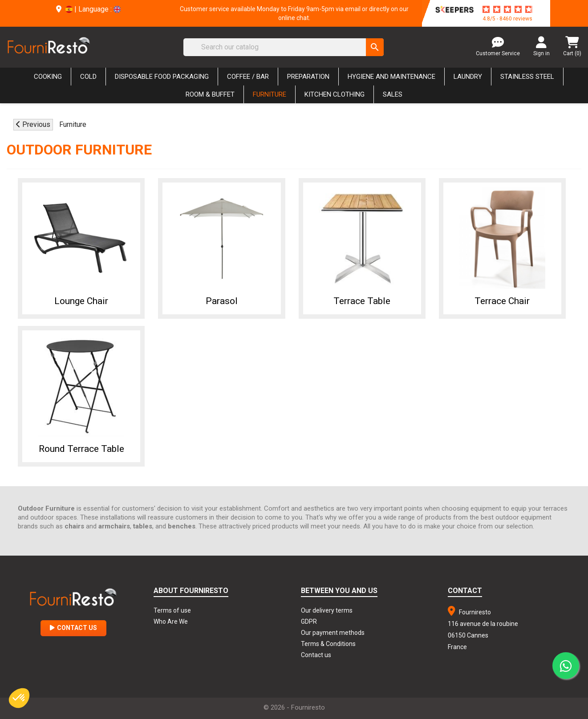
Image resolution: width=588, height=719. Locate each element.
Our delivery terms (327, 610)
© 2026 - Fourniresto (294, 707)
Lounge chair (81, 301)
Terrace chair (502, 301)
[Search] (284, 47)
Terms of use (172, 610)
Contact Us (73, 628)
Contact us (316, 655)
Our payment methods (333, 633)
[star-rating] (507, 9)
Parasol (222, 301)
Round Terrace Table (81, 449)
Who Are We (171, 622)
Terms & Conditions (328, 644)
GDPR (309, 622)
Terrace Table (362, 301)
